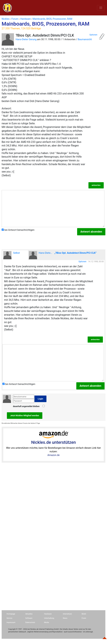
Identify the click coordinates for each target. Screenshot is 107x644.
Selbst (12, 255)
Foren (84, 618)
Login (40, 399)
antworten (96, 185)
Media (47, 622)
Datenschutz (30, 622)
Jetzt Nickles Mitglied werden (25, 415)
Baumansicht (85, 39)
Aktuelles (29, 614)
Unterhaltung (49, 618)
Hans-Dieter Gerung (26, 39)
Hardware (48, 614)
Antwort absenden (91, 232)
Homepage (11, 614)
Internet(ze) (67, 614)
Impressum (11, 622)
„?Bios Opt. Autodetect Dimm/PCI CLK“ (75, 253)
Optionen (93, 35)
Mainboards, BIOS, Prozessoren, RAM (53, 25)
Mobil (84, 614)
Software (29, 618)
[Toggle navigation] (101, 8)
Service (9, 618)
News (65, 618)
